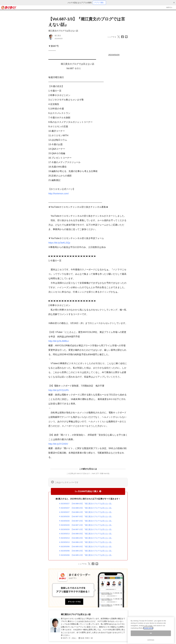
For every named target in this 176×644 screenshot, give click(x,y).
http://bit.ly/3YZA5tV (58, 444)
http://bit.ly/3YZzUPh (59, 390)
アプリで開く (99, 3)
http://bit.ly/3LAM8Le (59, 341)
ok (151, 637)
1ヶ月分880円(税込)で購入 (88, 491)
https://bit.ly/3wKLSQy (59, 243)
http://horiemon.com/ (59, 194)
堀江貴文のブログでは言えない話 (63, 31)
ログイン (169, 7)
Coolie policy (148, 632)
